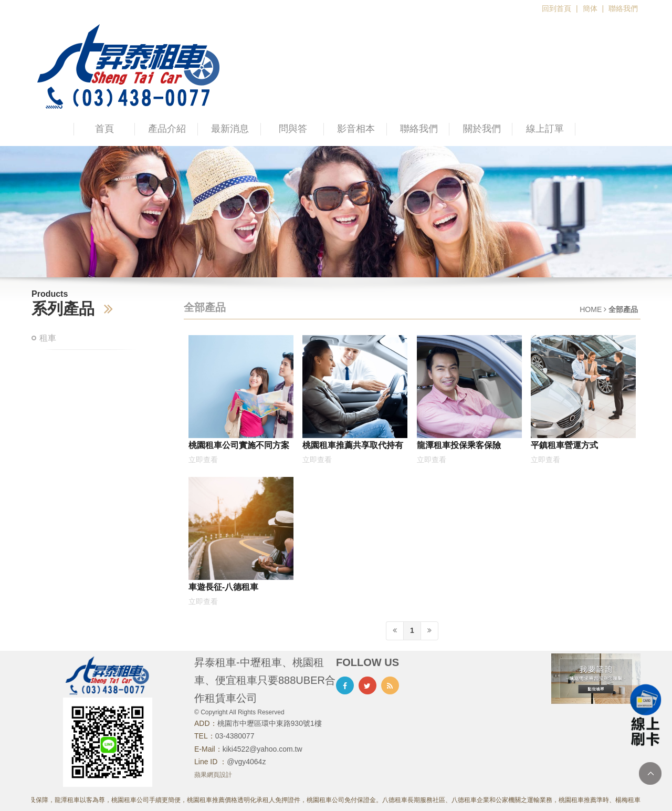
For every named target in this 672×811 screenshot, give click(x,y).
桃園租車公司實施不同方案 (239, 445)
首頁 (104, 129)
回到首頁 (556, 8)
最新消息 (230, 129)
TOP (650, 773)
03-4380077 (235, 736)
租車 (48, 338)
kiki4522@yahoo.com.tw (262, 749)
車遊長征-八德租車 (223, 587)
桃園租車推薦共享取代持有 (353, 445)
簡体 (590, 8)
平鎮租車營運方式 (564, 445)
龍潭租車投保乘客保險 (459, 445)
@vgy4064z (246, 762)
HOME (591, 309)
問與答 (293, 129)
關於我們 (482, 129)
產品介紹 (167, 129)
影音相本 (356, 129)
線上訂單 (545, 129)
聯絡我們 (623, 8)
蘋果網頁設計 (213, 775)
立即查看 (203, 460)
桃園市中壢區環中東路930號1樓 (270, 723)
